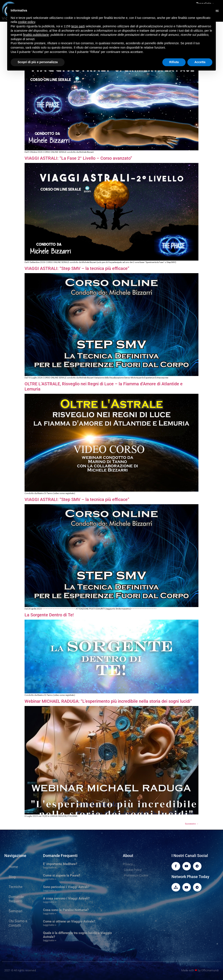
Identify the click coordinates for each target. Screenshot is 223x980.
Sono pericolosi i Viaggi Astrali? (66, 887)
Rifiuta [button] (174, 62)
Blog (12, 877)
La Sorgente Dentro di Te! (49, 615)
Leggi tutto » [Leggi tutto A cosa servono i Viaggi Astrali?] (50, 902)
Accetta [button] (200, 62)
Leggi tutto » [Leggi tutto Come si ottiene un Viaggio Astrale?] (50, 925)
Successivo (192, 824)
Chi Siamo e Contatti (18, 923)
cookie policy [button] (26, 22)
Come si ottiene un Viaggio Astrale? (69, 921)
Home (13, 867)
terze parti (78, 26)
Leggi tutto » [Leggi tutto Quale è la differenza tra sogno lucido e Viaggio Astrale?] (50, 940)
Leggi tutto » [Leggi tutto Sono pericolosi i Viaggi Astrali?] (50, 891)
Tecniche (16, 887)
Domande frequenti (16, 899)
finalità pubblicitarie (36, 35)
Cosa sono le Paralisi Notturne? (66, 910)
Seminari (16, 911)
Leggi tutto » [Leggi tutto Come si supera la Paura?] (50, 879)
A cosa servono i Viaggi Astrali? (66, 898)
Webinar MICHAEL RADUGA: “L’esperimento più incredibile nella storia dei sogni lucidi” (108, 701)
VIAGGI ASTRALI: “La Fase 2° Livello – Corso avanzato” (78, 158)
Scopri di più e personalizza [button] (38, 62)
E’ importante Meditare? (60, 864)
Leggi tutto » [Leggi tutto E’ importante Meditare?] (50, 868)
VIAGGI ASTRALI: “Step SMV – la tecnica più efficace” (77, 268)
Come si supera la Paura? (62, 875)
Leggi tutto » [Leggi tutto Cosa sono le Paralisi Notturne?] (50, 914)
